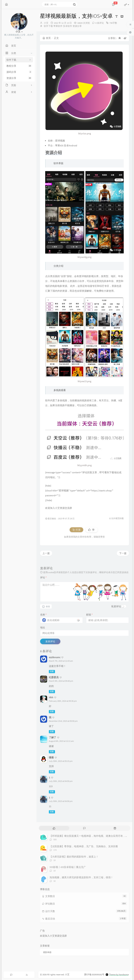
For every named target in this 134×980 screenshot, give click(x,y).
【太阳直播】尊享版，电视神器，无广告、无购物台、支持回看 (84, 846)
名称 (43, 615)
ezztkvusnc (55, 657)
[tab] (54, 828)
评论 (43, 577)
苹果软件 (58, 26)
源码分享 (19, 72)
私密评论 (116, 606)
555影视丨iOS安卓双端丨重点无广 (68, 867)
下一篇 (123, 553)
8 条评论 (100, 23)
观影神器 (47, 952)
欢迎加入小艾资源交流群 (59, 508)
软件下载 (48, 26)
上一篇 (46, 553)
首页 (47, 38)
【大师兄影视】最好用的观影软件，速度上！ (74, 857)
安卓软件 (68, 26)
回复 (52, 671)
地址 (43, 627)
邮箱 (89, 615)
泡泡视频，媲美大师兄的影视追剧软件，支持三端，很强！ (81, 877)
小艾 (46, 23)
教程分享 (19, 66)
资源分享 (19, 78)
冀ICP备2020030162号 (94, 975)
